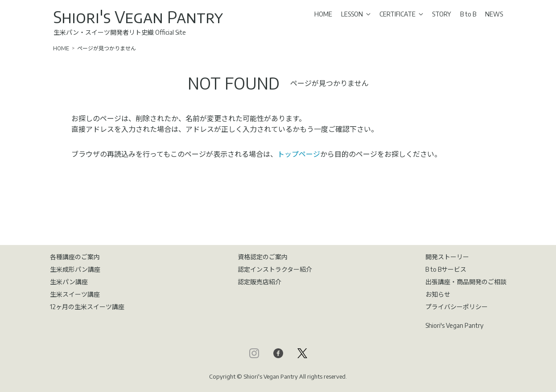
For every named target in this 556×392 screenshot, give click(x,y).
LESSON (356, 14)
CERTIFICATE (401, 14)
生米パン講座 (69, 282)
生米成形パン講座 (75, 269)
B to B (468, 14)
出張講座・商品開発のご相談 (466, 282)
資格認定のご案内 (263, 257)
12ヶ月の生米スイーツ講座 (87, 307)
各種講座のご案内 (75, 257)
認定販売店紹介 (259, 282)
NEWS (494, 14)
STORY (442, 14)
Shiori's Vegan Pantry (138, 17)
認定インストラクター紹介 (275, 269)
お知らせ (438, 294)
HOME (323, 14)
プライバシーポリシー (457, 307)
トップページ (299, 154)
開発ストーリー (447, 257)
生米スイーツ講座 (75, 294)
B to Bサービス (446, 269)
